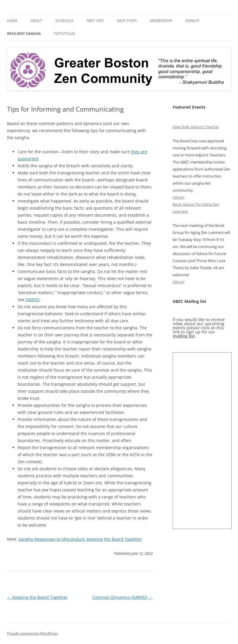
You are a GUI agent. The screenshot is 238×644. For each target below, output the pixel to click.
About (36, 21)
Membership (161, 21)
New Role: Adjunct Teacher (196, 127)
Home (12, 21)
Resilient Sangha (24, 34)
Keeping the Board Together (37, 597)
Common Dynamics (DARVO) (123, 597)
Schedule (64, 21)
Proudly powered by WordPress (33, 633)
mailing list (184, 336)
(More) (178, 197)
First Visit (95, 21)
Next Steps (127, 21)
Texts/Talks (64, 34)
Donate (192, 21)
